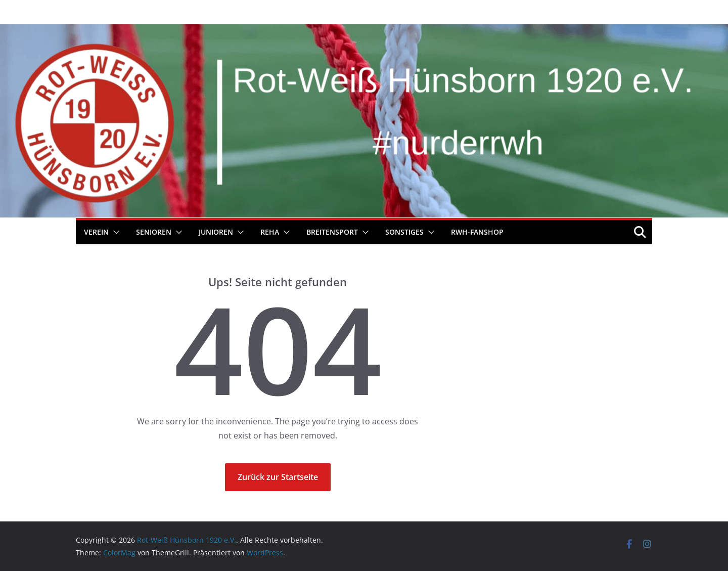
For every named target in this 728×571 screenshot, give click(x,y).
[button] (114, 232)
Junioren (216, 232)
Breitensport (332, 232)
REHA (270, 232)
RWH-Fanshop (477, 232)
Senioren (154, 232)
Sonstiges (404, 232)
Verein (96, 232)
